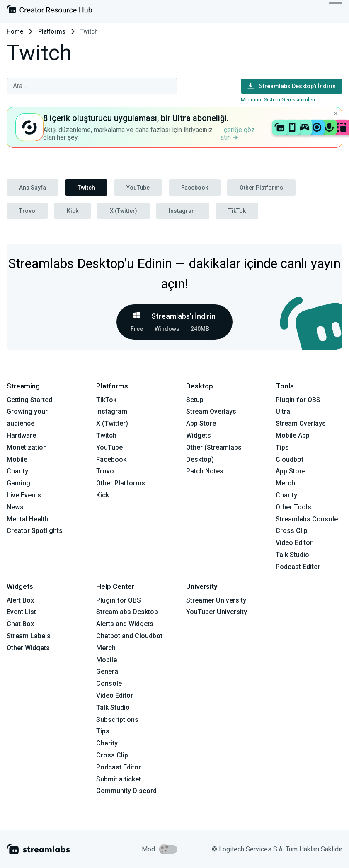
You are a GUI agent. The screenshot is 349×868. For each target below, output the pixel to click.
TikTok (237, 211)
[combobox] (92, 86)
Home (15, 31)
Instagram (183, 211)
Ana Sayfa (33, 188)
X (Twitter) (124, 211)
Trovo (27, 211)
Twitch (86, 188)
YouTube (138, 188)
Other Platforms (261, 188)
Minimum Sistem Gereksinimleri (278, 100)
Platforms (52, 31)
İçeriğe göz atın (238, 134)
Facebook (195, 188)
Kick (73, 211)
